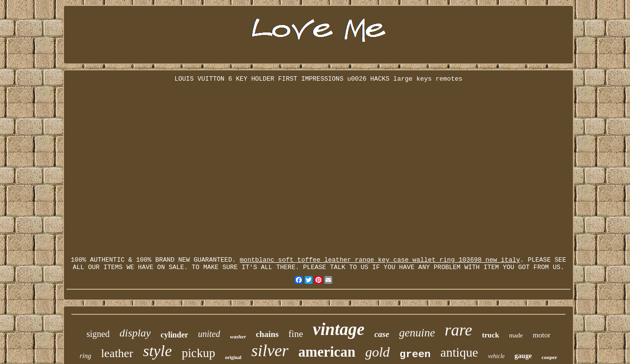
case (382, 334)
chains (267, 334)
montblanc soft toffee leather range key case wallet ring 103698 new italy (380, 260)
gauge (523, 356)
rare (459, 330)
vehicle (496, 356)
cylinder (174, 335)
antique (459, 352)
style (158, 351)
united (209, 334)
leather (117, 353)
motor (541, 335)
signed (98, 334)
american (327, 352)
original (233, 357)
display (135, 333)
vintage (339, 329)
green (415, 354)
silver (270, 350)
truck (490, 335)
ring (85, 356)
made (516, 335)
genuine (417, 333)
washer (238, 336)
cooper (549, 357)
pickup (198, 353)
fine (296, 334)
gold (378, 352)
